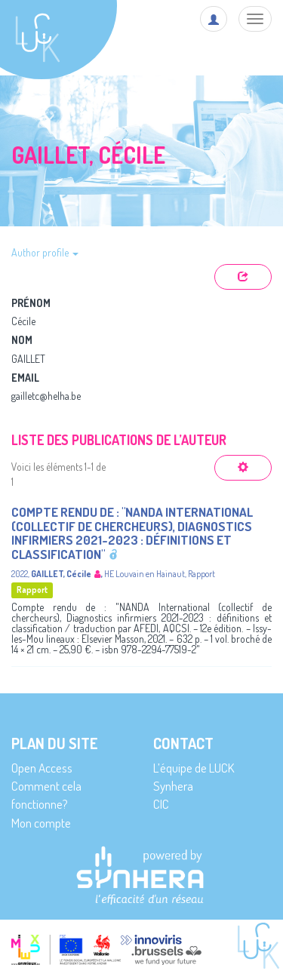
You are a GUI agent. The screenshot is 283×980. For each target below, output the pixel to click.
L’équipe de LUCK (194, 768)
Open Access (42, 768)
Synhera (173, 786)
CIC (161, 804)
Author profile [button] (45, 252)
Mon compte (41, 823)
